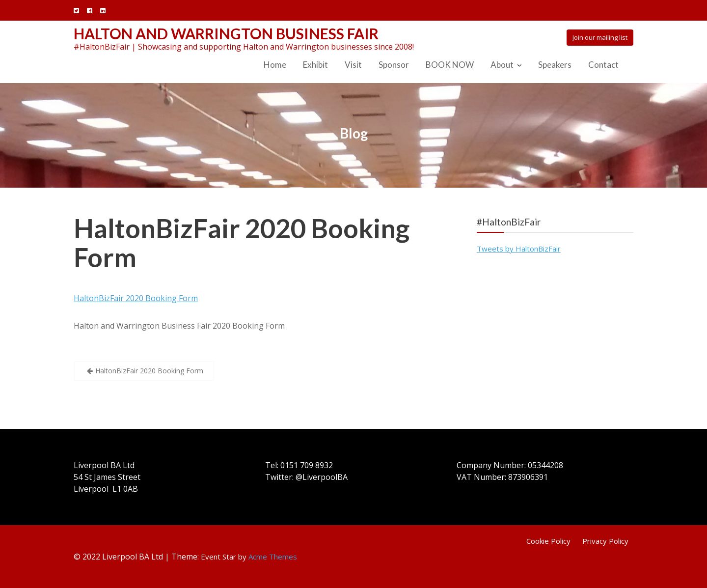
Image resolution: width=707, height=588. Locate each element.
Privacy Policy (605, 541)
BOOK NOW (450, 65)
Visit (353, 65)
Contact (603, 65)
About (502, 65)
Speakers (555, 65)
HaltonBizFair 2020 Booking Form (242, 243)
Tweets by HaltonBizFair (519, 249)
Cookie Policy (548, 541)
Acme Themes (273, 557)
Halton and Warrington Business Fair (226, 33)
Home (275, 65)
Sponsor (394, 65)
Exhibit (315, 65)
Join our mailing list (600, 37)
